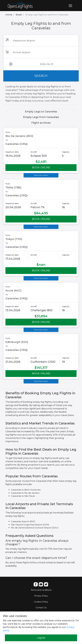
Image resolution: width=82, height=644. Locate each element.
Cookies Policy (41, 602)
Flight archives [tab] (41, 123)
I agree (41, 638)
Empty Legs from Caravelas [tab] (41, 117)
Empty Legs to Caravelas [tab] (41, 112)
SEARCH (41, 76)
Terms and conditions (41, 590)
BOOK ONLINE (41, 168)
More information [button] (41, 175)
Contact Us (41, 608)
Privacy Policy (41, 596)
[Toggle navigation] (70, 6)
